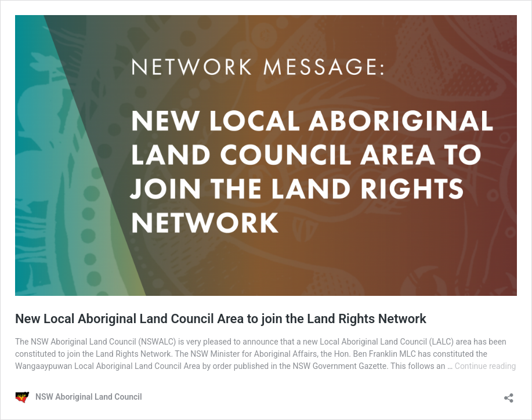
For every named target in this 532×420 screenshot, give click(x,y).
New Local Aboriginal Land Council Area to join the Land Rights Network (221, 319)
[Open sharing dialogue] (509, 394)
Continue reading (486, 366)
